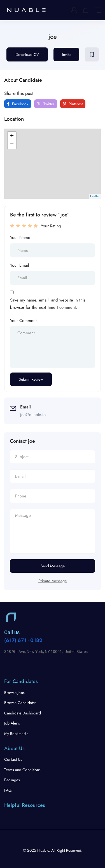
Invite (66, 54)
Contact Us (13, 759)
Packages (12, 780)
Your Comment (23, 321)
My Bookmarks (16, 734)
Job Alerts (12, 723)
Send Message (53, 566)
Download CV (27, 54)
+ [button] (12, 136)
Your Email (19, 265)
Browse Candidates (20, 703)
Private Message (53, 581)
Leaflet (95, 196)
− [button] (12, 145)
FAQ (8, 790)
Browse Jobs (14, 693)
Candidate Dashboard (23, 713)
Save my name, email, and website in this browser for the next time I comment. (48, 304)
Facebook (18, 104)
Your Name (20, 237)
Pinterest (73, 104)
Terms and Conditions (22, 770)
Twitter (46, 104)
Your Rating (51, 226)
